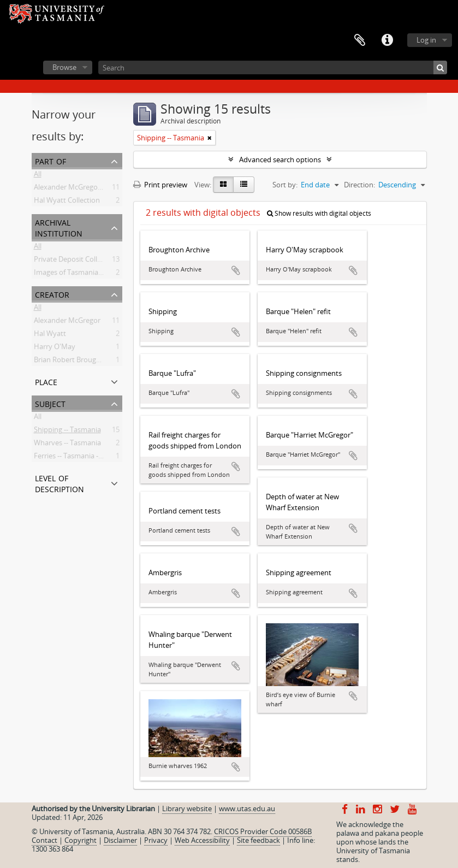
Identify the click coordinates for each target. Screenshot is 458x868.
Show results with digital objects (319, 213)
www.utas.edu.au (247, 808)
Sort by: (285, 185)
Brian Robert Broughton (73, 362)
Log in (426, 40)
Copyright (81, 840)
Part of (50, 160)
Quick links (387, 40)
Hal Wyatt (50, 335)
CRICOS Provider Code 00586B (263, 831)
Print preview (160, 185)
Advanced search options (280, 160)
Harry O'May (55, 349)
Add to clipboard (236, 270)
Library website (187, 808)
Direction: (359, 185)
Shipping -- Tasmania (67, 432)
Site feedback (258, 840)
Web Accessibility (202, 840)
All (38, 176)
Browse (64, 67)
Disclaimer (120, 840)
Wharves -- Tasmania (67, 445)
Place (46, 381)
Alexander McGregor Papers (79, 189)
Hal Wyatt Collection (67, 202)
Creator (52, 294)
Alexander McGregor (67, 322)
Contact (44, 840)
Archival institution (59, 227)
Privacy (156, 840)
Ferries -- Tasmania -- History (80, 458)
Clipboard (360, 40)
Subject (50, 403)
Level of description (60, 483)
